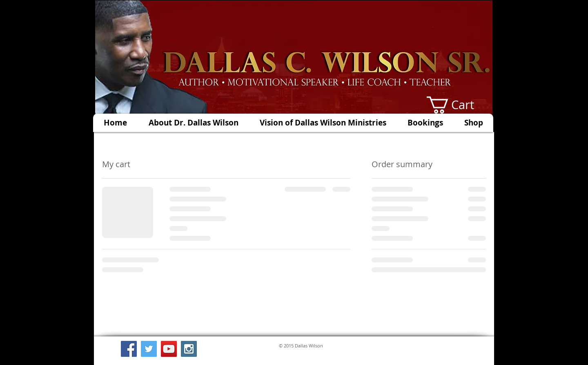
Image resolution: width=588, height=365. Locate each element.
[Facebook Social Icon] (129, 349)
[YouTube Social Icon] (169, 349)
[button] (459, 105)
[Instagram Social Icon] (189, 349)
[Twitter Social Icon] (149, 349)
